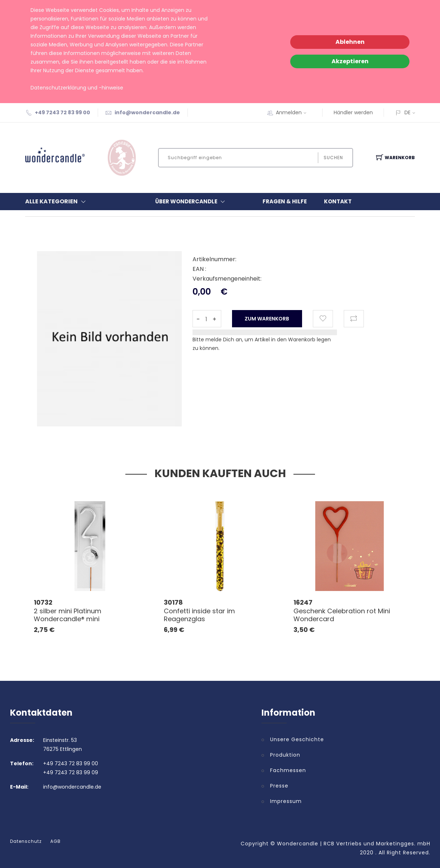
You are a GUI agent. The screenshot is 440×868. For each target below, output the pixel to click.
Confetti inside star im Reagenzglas (199, 615)
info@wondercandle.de (147, 112)
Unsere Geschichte (297, 739)
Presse (279, 786)
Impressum (286, 801)
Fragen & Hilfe (285, 201)
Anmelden (293, 112)
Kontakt (338, 201)
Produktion (285, 755)
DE (407, 112)
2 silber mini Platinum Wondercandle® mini (68, 615)
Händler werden (353, 112)
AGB (55, 841)
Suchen (333, 158)
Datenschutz (26, 841)
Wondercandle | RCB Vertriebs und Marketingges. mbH (354, 844)
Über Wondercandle (192, 202)
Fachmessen (288, 770)
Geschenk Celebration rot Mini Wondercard (342, 615)
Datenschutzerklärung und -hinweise (77, 88)
